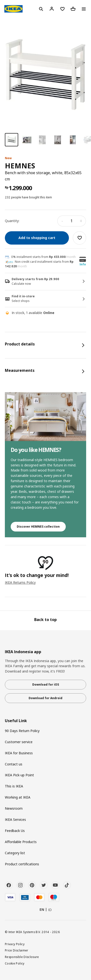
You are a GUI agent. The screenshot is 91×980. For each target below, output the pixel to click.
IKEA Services (15, 819)
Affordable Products (21, 842)
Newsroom (14, 808)
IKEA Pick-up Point (19, 775)
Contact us (14, 764)
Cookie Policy (15, 963)
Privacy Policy (15, 944)
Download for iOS (46, 685)
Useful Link (16, 721)
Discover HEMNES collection (38, 527)
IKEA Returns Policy (20, 582)
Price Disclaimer (17, 950)
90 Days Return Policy (22, 731)
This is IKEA (14, 786)
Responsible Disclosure (22, 957)
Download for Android (45, 698)
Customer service (19, 742)
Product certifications (22, 864)
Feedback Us (15, 831)
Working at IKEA (18, 797)
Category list (15, 853)
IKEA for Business (19, 753)
